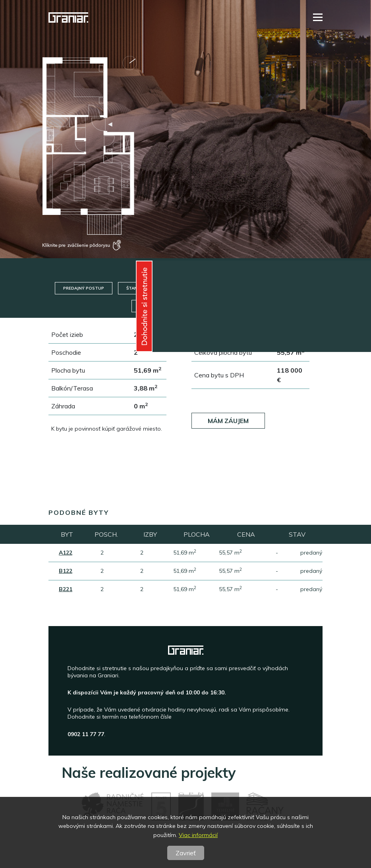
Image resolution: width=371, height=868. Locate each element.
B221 (66, 589)
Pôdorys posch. (216, 306)
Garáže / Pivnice (294, 288)
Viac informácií (198, 835)
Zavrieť (186, 853)
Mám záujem (228, 421)
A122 (66, 553)
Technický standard (229, 288)
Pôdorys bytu (157, 306)
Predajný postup (84, 288)
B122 (66, 571)
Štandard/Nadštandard (155, 288)
